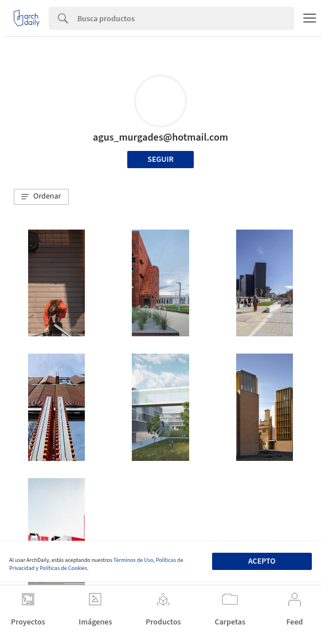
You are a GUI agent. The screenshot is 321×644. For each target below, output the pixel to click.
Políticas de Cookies (63, 568)
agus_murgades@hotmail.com (160, 137)
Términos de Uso (133, 560)
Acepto (262, 561)
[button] (41, 197)
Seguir (160, 160)
